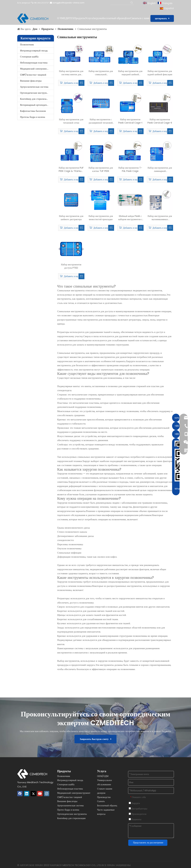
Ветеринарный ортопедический (36, 105)
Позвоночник (27, 44)
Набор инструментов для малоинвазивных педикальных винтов (160, 218)
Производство (104, 797)
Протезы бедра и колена (33, 117)
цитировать (162, 18)
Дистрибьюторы (138, 809)
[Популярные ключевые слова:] (132, 3)
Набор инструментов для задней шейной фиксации (160, 73)
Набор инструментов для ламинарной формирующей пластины (160, 169)
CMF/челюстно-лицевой (33, 75)
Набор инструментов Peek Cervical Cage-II (160, 121)
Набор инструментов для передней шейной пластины (130, 73)
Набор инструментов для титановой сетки (71, 121)
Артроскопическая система (34, 87)
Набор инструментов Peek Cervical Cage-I (130, 121)
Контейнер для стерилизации (35, 99)
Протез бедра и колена (68, 810)
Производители (138, 814)
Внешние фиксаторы (31, 81)
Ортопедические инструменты (36, 93)
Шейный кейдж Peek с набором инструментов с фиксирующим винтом (130, 218)
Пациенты (135, 819)
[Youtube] (40, 794)
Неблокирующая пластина (34, 63)
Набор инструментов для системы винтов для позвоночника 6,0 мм (71, 73)
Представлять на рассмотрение (148, 843)
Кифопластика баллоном (33, 111)
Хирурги (134, 803)
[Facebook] (20, 794)
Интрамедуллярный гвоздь (34, 51)
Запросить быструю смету (95, 739)
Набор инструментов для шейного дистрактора (71, 218)
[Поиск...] (120, 3)
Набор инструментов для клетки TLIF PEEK (101, 169)
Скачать (101, 801)
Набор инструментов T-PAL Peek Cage (130, 169)
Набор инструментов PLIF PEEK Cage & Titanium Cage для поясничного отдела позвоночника (71, 169)
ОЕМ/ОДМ (103, 776)
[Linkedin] (27, 794)
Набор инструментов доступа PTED (71, 266)
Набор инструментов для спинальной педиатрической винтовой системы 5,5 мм (101, 73)
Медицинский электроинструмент (37, 69)
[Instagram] (47, 794)
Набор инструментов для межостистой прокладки (101, 218)
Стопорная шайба (29, 57)
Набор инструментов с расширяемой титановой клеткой (101, 121)
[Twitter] (33, 794)
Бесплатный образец (107, 805)
